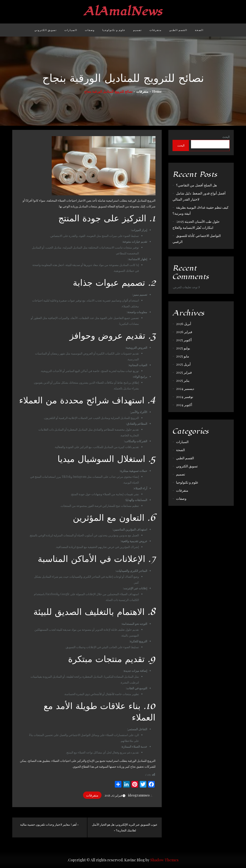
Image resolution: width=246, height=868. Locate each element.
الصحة (199, 30)
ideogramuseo (141, 795)
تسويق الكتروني (46, 30)
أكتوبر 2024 (184, 405)
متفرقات (155, 30)
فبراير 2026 (184, 332)
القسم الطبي (178, 30)
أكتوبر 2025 (184, 340)
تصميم (137, 30)
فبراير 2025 (184, 372)
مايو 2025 (183, 356)
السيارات (71, 30)
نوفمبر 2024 (185, 397)
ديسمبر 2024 (185, 388)
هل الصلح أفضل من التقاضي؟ (196, 185)
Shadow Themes (164, 860)
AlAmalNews (123, 12)
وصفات (90, 30)
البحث (226, 137)
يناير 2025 (183, 380)
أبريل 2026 (184, 324)
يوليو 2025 (183, 348)
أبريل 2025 (183, 364)
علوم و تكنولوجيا (114, 30)
